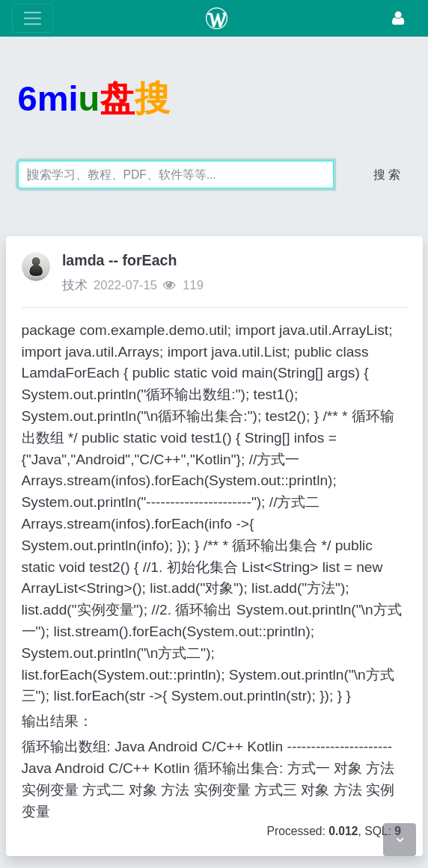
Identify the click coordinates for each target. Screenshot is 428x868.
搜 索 (387, 175)
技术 (75, 285)
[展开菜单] (33, 18)
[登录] (398, 18)
